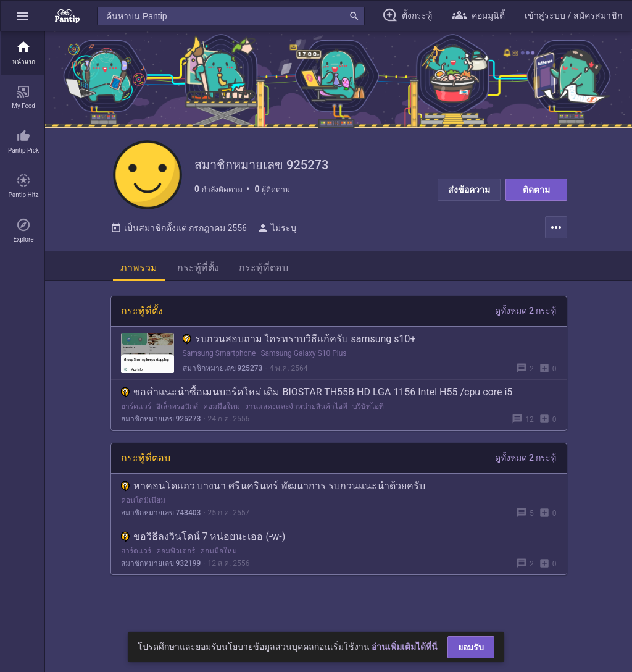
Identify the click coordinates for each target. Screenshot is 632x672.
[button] (23, 16)
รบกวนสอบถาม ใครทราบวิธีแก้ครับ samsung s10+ (299, 344)
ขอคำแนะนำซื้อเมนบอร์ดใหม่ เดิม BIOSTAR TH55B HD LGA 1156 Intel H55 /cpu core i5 (317, 397)
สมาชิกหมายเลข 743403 (161, 518)
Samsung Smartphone (219, 358)
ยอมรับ (471, 647)
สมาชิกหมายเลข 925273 (223, 373)
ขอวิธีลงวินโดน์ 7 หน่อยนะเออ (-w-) (203, 541)
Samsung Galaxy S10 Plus (303, 358)
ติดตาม (536, 190)
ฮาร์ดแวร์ (136, 411)
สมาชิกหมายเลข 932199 (161, 568)
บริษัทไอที (368, 411)
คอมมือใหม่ (222, 411)
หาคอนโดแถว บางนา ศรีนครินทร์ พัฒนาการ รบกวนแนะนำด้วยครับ (273, 491)
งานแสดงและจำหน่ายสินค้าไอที (296, 411)
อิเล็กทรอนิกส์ (177, 411)
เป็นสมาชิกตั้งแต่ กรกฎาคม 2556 (179, 233)
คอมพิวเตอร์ (176, 556)
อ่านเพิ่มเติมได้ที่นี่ (405, 647)
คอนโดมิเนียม (143, 505)
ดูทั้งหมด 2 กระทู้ (526, 316)
